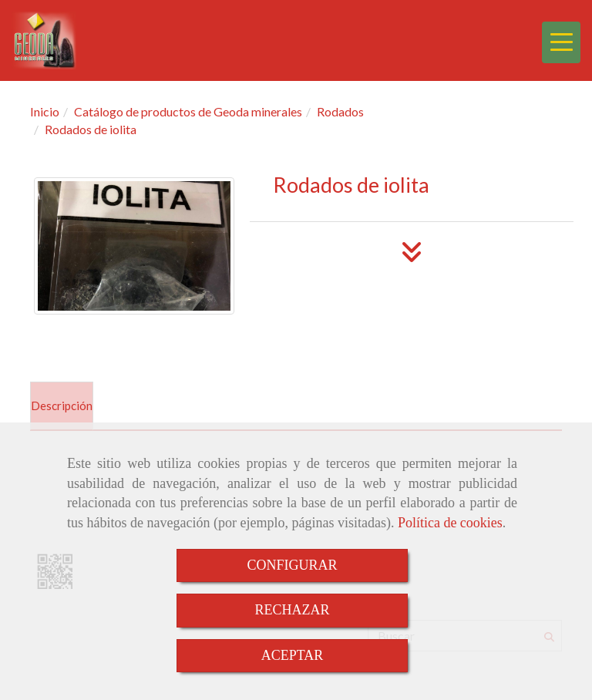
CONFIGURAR (292, 565)
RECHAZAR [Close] (292, 610)
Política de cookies (450, 523)
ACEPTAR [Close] (293, 655)
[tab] (62, 406)
